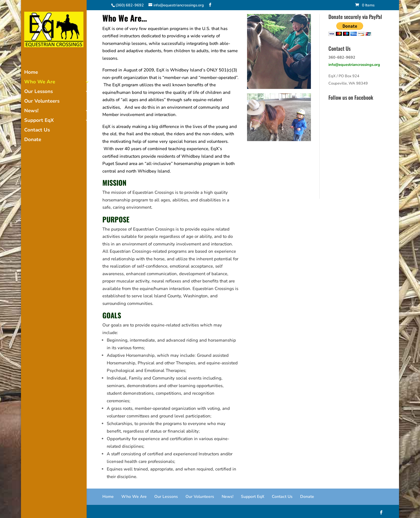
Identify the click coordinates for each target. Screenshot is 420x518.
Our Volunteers (42, 102)
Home (31, 73)
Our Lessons (38, 92)
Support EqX (39, 121)
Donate (33, 140)
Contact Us (37, 131)
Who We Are (40, 82)
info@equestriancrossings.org (354, 65)
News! (31, 111)
